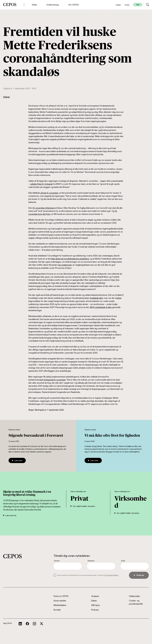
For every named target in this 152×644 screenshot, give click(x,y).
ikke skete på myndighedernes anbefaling (70, 259)
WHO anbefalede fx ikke (101, 307)
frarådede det (96, 298)
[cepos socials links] (20, 624)
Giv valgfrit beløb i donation (83, 506)
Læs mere (17, 460)
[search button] (147, 5)
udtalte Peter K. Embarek (41, 184)
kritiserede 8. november (55, 380)
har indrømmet (65, 265)
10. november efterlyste (43, 208)
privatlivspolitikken (112, 575)
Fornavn (57, 561)
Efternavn (91, 561)
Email (123, 561)
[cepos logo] (12, 556)
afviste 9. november (49, 193)
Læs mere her (10, 515)
